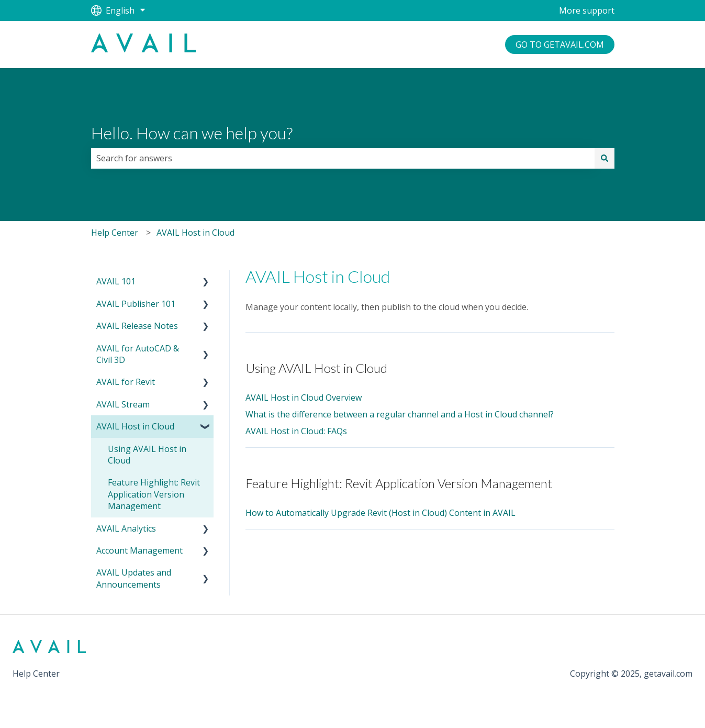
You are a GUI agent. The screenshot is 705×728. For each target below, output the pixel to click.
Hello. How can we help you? (192, 133)
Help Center (115, 233)
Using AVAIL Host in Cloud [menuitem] (147, 455)
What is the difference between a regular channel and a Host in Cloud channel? (400, 414)
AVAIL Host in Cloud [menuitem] (135, 426)
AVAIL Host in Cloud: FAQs (296, 431)
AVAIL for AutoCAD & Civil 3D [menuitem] (138, 354)
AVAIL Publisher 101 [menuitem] (136, 304)
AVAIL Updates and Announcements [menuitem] (134, 578)
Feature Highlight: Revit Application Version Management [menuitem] (154, 494)
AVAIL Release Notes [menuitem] (137, 326)
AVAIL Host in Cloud (195, 233)
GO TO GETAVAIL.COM (560, 45)
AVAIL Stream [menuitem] (123, 404)
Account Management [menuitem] (139, 550)
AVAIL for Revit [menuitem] (126, 382)
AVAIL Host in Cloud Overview (304, 398)
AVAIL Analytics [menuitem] (126, 528)
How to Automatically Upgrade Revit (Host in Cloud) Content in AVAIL (381, 513)
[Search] (605, 158)
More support (587, 10)
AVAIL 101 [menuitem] (116, 281)
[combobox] (343, 158)
